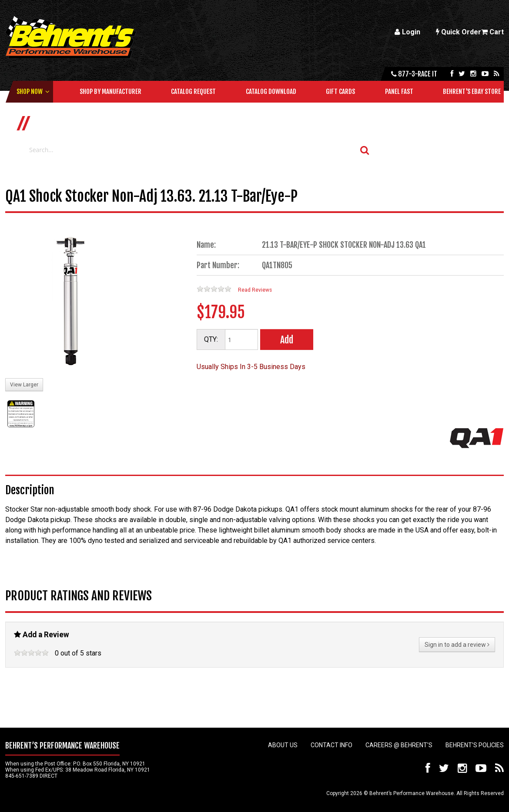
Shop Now (30, 92)
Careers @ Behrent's (399, 745)
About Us (283, 745)
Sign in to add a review (457, 645)
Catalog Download (271, 92)
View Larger (24, 385)
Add (287, 340)
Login (407, 32)
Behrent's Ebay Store (472, 92)
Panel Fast (399, 92)
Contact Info (332, 745)
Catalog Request (193, 92)
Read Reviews (255, 290)
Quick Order (459, 32)
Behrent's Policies (475, 745)
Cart (492, 32)
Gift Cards (340, 92)
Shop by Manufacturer (111, 92)
